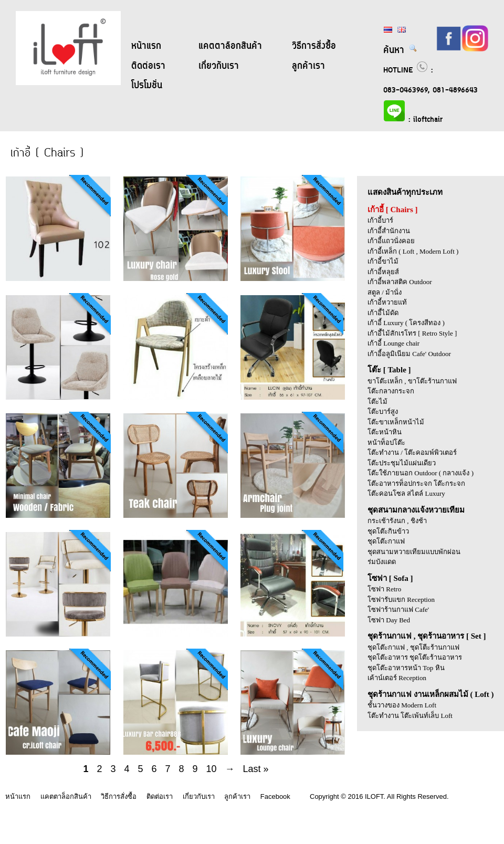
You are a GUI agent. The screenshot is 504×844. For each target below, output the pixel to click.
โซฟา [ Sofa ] (390, 578)
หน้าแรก (146, 46)
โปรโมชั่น (147, 86)
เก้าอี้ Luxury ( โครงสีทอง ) (406, 323)
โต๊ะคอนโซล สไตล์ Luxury (406, 493)
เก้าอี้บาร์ (380, 220)
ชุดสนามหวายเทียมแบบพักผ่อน (414, 552)
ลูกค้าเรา (308, 66)
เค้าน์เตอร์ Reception (397, 678)
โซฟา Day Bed (389, 620)
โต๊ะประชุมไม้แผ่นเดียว (402, 463)
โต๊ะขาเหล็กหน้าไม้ (396, 422)
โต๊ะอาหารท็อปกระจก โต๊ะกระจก (416, 483)
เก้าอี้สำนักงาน (389, 231)
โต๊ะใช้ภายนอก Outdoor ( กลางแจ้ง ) (421, 473)
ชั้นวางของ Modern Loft (402, 705)
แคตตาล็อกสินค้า (230, 46)
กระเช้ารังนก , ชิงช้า (397, 521)
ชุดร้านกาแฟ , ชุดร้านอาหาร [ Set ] (427, 636)
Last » (256, 769)
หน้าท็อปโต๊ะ (386, 442)
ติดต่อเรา (148, 66)
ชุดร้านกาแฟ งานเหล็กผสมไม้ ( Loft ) (431, 694)
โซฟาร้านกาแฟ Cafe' (398, 609)
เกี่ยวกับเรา (219, 66)
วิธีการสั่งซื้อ (314, 46)
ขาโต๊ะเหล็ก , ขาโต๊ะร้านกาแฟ (412, 381)
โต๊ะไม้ (377, 402)
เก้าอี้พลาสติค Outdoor (400, 282)
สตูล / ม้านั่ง (385, 292)
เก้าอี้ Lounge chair (393, 343)
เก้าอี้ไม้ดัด (383, 313)
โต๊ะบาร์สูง (383, 411)
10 (212, 769)
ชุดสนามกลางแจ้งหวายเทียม (416, 510)
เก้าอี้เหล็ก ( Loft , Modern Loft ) (413, 251)
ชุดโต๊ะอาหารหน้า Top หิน (406, 668)
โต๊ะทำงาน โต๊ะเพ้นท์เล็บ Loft (410, 716)
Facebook (275, 796)
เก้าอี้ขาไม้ (383, 261)
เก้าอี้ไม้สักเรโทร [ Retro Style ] (412, 333)
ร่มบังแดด (382, 562)
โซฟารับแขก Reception (401, 600)
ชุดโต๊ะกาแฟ (386, 541)
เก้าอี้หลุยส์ (383, 272)
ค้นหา (400, 50)
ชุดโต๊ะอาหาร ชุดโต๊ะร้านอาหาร (415, 657)
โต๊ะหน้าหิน (385, 432)
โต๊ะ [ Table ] (389, 370)
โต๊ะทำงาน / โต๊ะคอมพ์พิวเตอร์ (412, 452)
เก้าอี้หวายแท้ (387, 302)
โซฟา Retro (384, 589)
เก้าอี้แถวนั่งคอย (391, 241)
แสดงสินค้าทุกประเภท (405, 192)
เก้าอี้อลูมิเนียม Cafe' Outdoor (409, 354)
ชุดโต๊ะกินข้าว (388, 531)
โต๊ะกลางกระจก (391, 391)
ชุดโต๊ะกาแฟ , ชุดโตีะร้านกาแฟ (413, 647)
